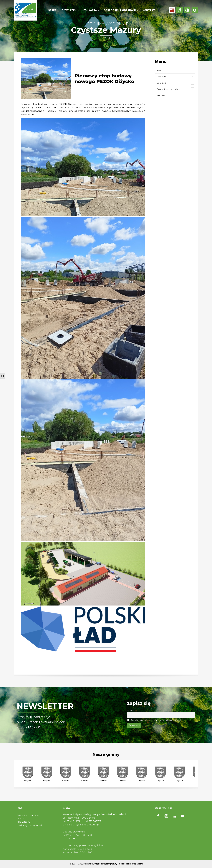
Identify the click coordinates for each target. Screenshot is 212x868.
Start (52, 10)
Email (130, 710)
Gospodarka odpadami (120, 10)
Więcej (106, 38)
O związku (69, 10)
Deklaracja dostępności (29, 826)
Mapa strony (23, 822)
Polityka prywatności (28, 815)
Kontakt (149, 10)
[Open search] (195, 10)
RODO (20, 819)
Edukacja (90, 10)
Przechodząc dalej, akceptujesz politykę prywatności (155, 720)
